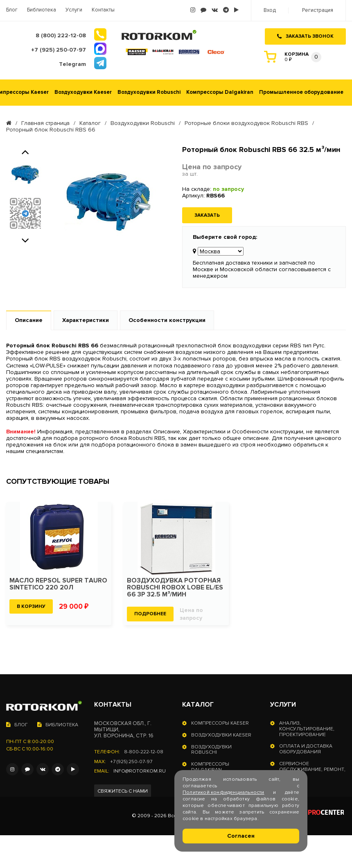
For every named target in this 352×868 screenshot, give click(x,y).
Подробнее (150, 614)
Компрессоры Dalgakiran (220, 92)
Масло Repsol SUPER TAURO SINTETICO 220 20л (58, 584)
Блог (12, 10)
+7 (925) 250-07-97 (131, 762)
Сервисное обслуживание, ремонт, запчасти (312, 769)
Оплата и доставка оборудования (306, 749)
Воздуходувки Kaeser (83, 92)
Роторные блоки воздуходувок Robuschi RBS (246, 123)
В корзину (31, 606)
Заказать (207, 215)
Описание (29, 320)
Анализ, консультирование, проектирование (307, 729)
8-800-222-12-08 (144, 752)
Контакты (103, 10)
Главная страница (45, 123)
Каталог (90, 123)
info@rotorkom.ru (140, 771)
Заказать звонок (305, 36)
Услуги (74, 10)
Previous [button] (25, 151)
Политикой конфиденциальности (223, 792)
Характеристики (86, 320)
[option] (25, 175)
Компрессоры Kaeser (220, 723)
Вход (270, 10)
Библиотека (42, 10)
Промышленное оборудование (301, 92)
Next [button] (25, 239)
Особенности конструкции (167, 320)
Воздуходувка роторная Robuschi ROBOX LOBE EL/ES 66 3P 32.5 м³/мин (175, 588)
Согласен (241, 836)
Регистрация (318, 10)
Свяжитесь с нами (123, 791)
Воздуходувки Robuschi (149, 92)
